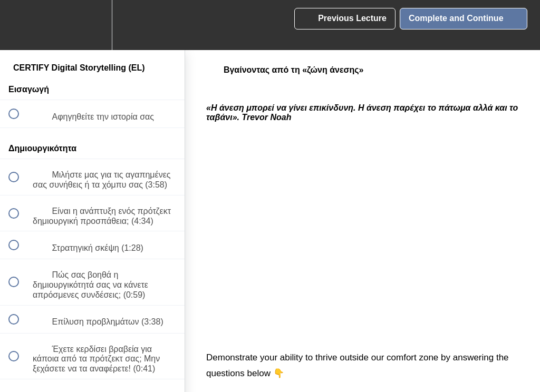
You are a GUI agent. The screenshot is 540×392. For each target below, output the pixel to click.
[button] (20, 25)
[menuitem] (92, 25)
